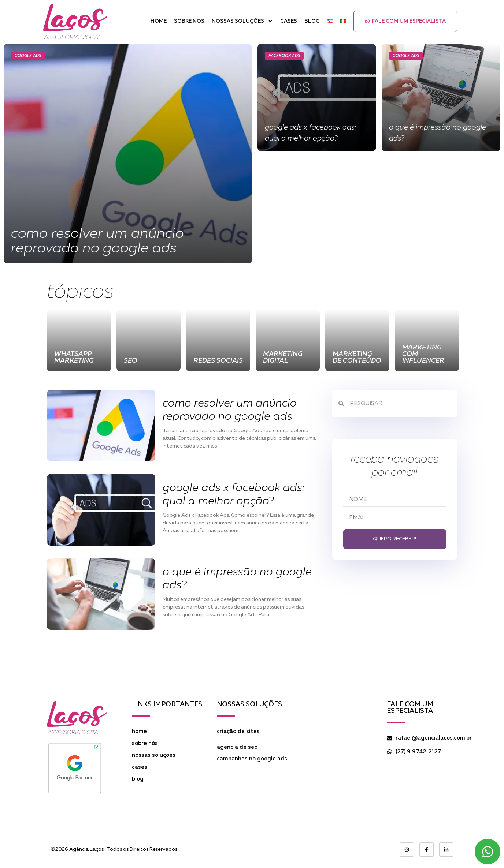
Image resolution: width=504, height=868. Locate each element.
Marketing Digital (283, 358)
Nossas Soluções (242, 21)
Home (159, 21)
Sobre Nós (189, 21)
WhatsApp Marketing (74, 358)
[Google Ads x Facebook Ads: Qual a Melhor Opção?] (317, 98)
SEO (131, 361)
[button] (405, 21)
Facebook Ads (284, 56)
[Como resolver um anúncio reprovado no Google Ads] (128, 154)
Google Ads (28, 56)
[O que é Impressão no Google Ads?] (441, 98)
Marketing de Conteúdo (357, 358)
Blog (312, 21)
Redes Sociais (218, 361)
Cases (289, 21)
